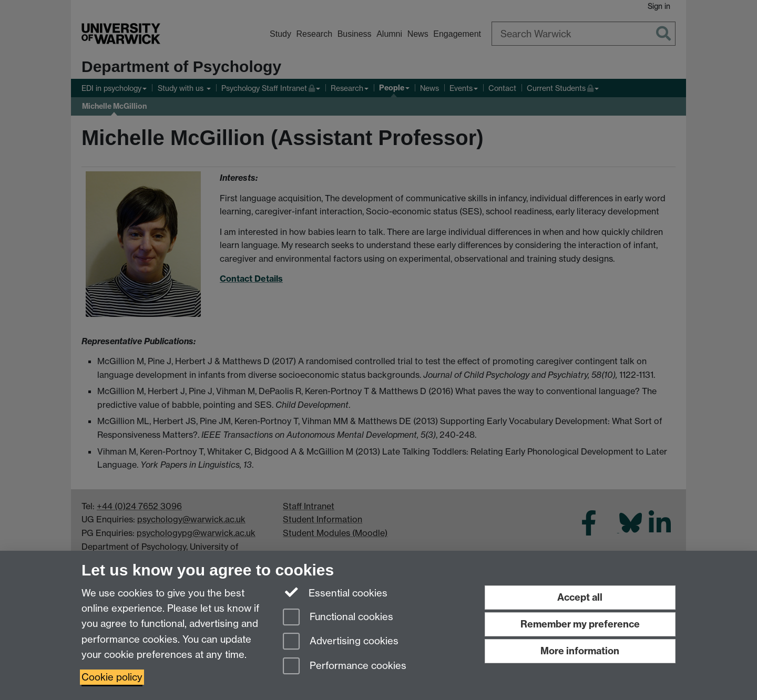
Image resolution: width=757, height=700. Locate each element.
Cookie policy (112, 677)
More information (580, 651)
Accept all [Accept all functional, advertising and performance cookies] (580, 597)
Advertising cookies (341, 642)
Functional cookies (338, 618)
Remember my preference (580, 624)
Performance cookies (345, 667)
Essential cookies (335, 592)
